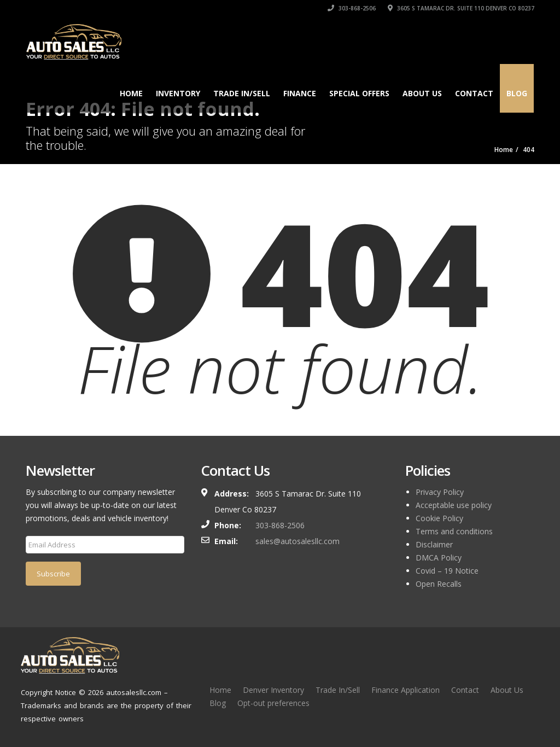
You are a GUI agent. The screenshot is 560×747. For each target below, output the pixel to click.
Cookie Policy (439, 518)
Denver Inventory (273, 690)
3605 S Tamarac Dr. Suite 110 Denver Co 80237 (461, 8)
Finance (300, 93)
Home (131, 93)
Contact (474, 93)
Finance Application (406, 690)
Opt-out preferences (273, 703)
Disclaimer (434, 544)
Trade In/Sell (338, 690)
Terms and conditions (454, 531)
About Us (422, 93)
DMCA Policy (439, 558)
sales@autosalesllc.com (297, 541)
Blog (517, 93)
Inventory (178, 93)
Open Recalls (439, 584)
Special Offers (359, 93)
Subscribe (53, 574)
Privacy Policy (440, 492)
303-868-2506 (352, 8)
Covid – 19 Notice (447, 571)
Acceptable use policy (454, 505)
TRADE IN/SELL (242, 93)
